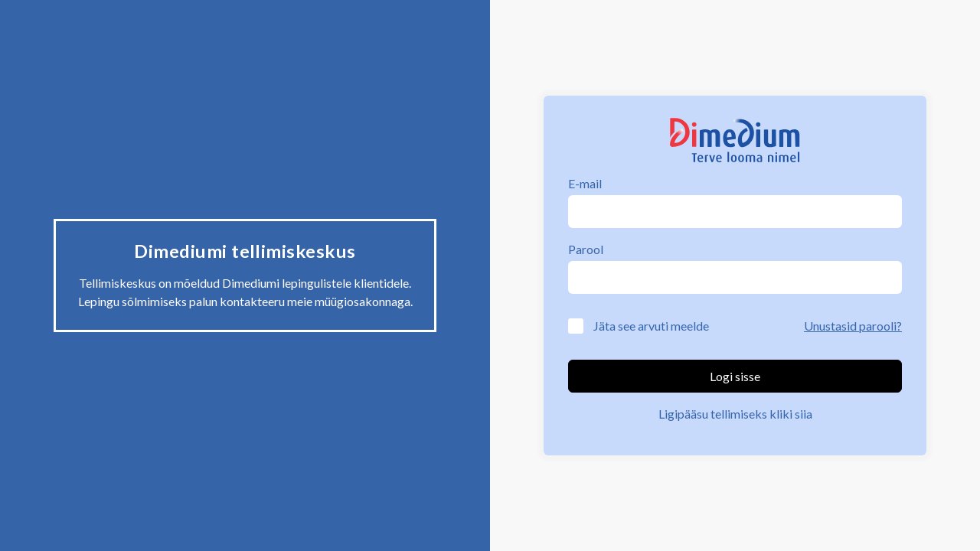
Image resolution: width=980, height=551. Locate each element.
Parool (586, 249)
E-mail (585, 183)
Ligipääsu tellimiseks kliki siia (735, 414)
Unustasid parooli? (853, 326)
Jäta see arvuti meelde (651, 326)
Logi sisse (735, 376)
